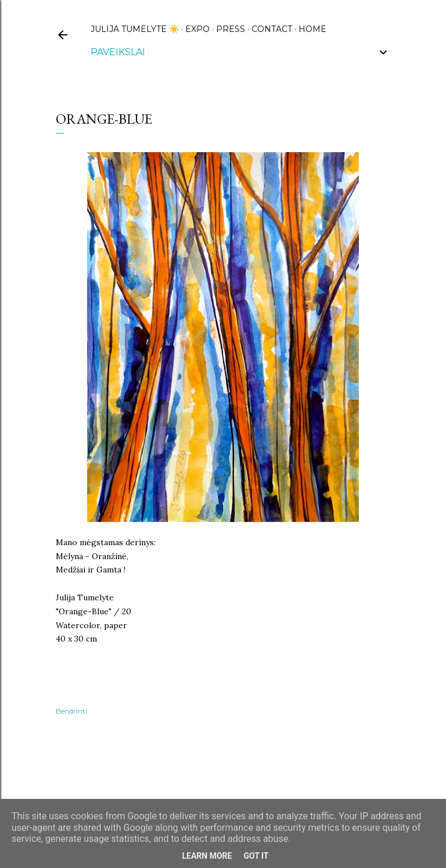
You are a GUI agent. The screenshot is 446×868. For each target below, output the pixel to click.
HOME (312, 29)
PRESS (231, 29)
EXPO (197, 29)
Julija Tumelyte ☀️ (135, 29)
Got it (256, 856)
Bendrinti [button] (71, 711)
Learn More (207, 856)
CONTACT (272, 29)
